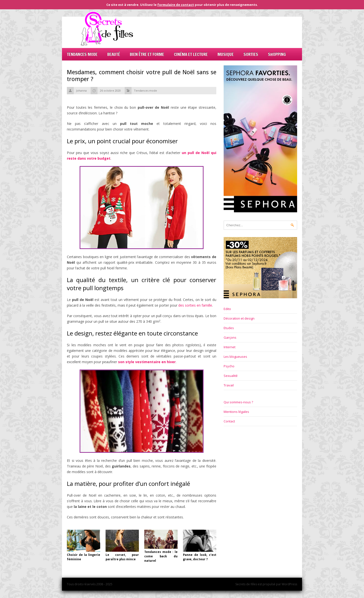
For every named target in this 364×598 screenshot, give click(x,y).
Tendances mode (82, 54)
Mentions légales (236, 412)
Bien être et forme (147, 54)
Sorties (251, 54)
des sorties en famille (195, 305)
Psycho (229, 366)
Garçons (230, 337)
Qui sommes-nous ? (238, 402)
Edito (227, 309)
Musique (226, 54)
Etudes (229, 328)
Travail (229, 385)
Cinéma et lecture (191, 54)
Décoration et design (239, 318)
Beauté (114, 54)
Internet (230, 347)
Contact (229, 421)
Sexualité (231, 376)
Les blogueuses (235, 357)
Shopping (277, 54)
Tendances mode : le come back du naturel (161, 556)
